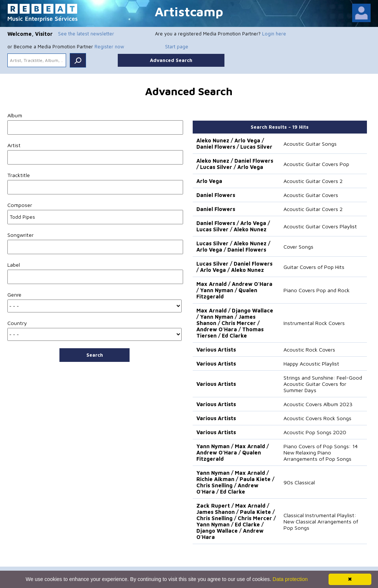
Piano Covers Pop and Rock (317, 290)
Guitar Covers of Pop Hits (314, 267)
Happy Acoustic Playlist (311, 364)
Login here (274, 34)
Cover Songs (298, 247)
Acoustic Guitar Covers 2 (313, 181)
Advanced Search (171, 60)
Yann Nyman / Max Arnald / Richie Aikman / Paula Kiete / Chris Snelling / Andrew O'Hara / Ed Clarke (235, 482)
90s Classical (299, 482)
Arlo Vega (209, 181)
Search (95, 355)
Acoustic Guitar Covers (311, 195)
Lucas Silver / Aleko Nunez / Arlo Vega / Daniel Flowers (233, 246)
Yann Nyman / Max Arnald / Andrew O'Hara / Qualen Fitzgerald (233, 452)
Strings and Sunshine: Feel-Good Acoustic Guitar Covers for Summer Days (323, 384)
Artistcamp (189, 11)
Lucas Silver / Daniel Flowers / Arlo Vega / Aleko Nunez (234, 267)
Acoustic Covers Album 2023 (318, 404)
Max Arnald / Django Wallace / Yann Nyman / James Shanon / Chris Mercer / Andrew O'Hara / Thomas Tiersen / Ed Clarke (235, 323)
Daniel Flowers (216, 195)
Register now (109, 46)
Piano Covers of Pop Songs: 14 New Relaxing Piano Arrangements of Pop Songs (321, 452)
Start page (177, 46)
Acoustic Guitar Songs (310, 144)
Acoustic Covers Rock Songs (317, 418)
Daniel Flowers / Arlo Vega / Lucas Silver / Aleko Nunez (233, 226)
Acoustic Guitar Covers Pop (316, 164)
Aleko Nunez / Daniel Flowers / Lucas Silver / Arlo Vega (235, 164)
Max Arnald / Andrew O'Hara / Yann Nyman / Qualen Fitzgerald (234, 290)
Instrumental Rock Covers (314, 323)
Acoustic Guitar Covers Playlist (320, 226)
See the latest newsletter (86, 34)
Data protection (290, 579)
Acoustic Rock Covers (309, 350)
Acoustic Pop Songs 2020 (315, 432)
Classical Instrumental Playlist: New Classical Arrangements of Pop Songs (321, 521)
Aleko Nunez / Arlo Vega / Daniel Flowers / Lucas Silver (234, 143)
